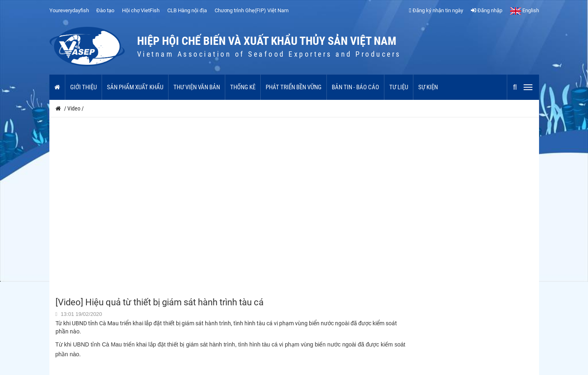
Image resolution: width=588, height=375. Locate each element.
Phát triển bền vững (294, 87)
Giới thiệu (83, 87)
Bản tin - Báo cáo (355, 87)
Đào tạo (105, 10)
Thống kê (243, 87)
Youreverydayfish (69, 10)
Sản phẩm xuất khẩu (135, 87)
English (525, 10)
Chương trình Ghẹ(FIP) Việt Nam (252, 10)
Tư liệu (399, 87)
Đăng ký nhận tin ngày (436, 10)
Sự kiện (428, 87)
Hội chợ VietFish (141, 10)
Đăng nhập (487, 10)
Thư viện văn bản (197, 87)
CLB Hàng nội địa (187, 10)
